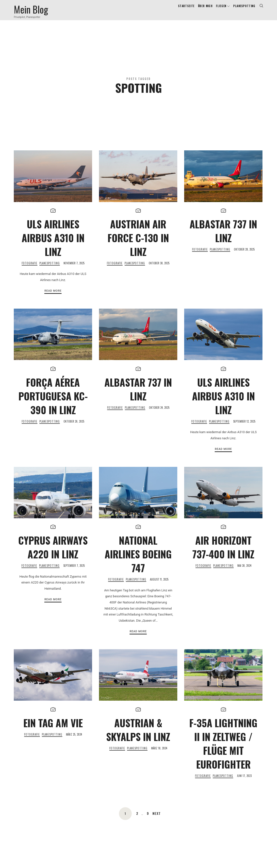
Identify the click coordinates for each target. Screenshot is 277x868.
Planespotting (50, 282)
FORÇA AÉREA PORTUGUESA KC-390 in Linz (53, 414)
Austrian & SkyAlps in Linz (138, 748)
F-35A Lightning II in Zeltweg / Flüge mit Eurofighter (223, 762)
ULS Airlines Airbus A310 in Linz (53, 256)
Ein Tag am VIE (53, 741)
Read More (53, 309)
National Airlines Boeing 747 (138, 572)
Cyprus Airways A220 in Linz (53, 566)
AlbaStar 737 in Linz (223, 249)
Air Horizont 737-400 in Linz (223, 566)
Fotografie (30, 282)
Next (157, 832)
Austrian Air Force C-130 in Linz (138, 256)
